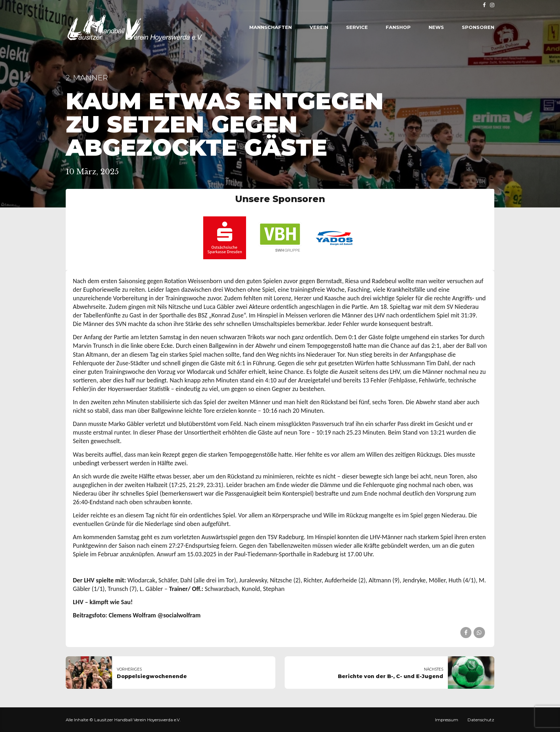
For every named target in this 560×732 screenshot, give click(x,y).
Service (357, 27)
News (436, 27)
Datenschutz (481, 720)
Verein (319, 27)
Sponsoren (478, 27)
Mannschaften (271, 27)
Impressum (447, 720)
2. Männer (87, 78)
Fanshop (398, 27)
